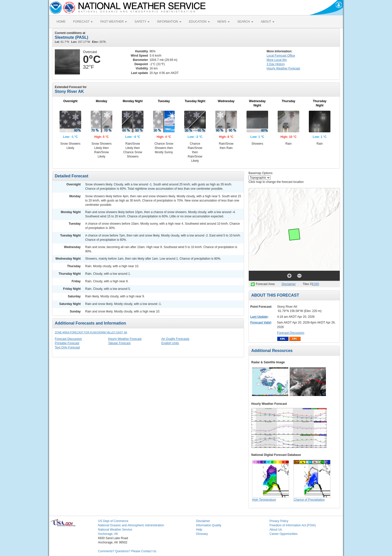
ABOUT (268, 22)
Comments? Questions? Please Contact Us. (128, 551)
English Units (170, 343)
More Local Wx (277, 60)
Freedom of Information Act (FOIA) (293, 525)
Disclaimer (289, 284)
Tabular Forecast (119, 343)
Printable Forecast (67, 343)
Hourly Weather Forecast (125, 339)
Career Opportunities (284, 534)
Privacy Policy (279, 521)
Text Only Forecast (67, 347)
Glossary (202, 534)
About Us (276, 530)
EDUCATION (199, 22)
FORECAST (83, 22)
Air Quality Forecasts (175, 339)
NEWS (224, 22)
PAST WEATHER (114, 22)
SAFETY (142, 22)
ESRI (316, 284)
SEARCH (245, 22)
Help (199, 530)
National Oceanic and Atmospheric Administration (131, 525)
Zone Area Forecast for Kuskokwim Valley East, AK (91, 332)
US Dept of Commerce (113, 521)
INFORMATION (169, 22)
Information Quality (209, 525)
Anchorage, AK (108, 534)
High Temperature (264, 500)
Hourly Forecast (283, 68)
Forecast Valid (260, 323)
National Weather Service (115, 530)
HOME (61, 22)
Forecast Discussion (68, 339)
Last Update (259, 317)
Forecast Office (281, 56)
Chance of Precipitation (309, 500)
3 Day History (276, 64)
